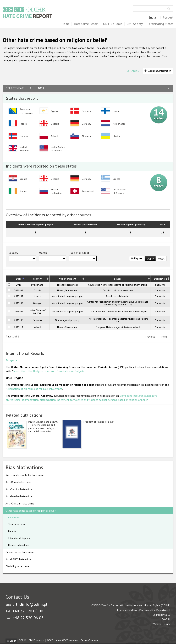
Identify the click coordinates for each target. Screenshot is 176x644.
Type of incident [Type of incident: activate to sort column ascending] (67, 279)
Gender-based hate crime (20, 552)
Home (65, 24)
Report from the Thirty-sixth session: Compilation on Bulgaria (48, 371)
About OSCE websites (67, 640)
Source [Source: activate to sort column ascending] (118, 279)
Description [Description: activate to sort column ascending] (160, 279)
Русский (168, 18)
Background (14, 517)
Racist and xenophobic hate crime (25, 475)
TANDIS (134, 71)
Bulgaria (11, 360)
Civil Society (135, 24)
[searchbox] (11, 258)
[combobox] (22, 258)
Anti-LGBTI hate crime (18, 559)
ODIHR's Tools (113, 24)
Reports (12, 531)
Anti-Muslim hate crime (19, 496)
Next (164, 337)
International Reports (19, 538)
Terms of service (89, 640)
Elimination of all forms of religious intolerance (34, 389)
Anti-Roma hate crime (18, 482)
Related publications (19, 545)
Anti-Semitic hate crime (19, 489)
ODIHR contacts (36, 640)
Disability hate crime (17, 566)
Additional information (160, 71)
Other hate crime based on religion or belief (31, 511)
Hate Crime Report (86, 24)
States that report (17, 524)
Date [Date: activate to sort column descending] (19, 279)
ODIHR (22, 640)
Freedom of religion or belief (99, 422)
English (153, 18)
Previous (150, 337)
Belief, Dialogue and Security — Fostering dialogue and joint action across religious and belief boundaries (43, 426)
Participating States (160, 24)
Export (137, 258)
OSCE (50, 640)
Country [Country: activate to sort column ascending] (37, 279)
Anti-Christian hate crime (20, 503)
